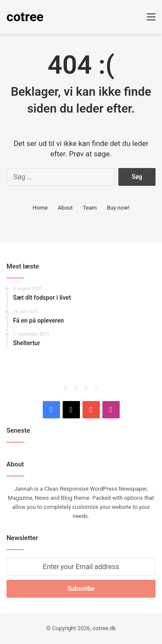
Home (40, 208)
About (65, 208)
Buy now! (118, 208)
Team (90, 208)
